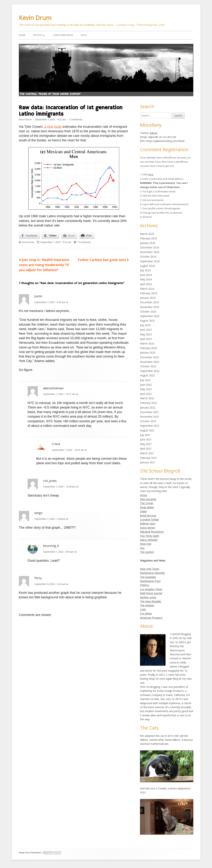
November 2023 (150, 307)
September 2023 (150, 316)
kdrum (154, 133)
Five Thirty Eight (150, 536)
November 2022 (150, 362)
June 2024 (146, 275)
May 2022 (146, 389)
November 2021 (150, 417)
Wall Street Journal (151, 593)
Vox (142, 548)
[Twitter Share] (51, 236)
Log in (57, 853)
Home (22, 35)
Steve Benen (148, 528)
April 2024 (146, 284)
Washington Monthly (152, 573)
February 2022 (149, 403)
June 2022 (146, 385)
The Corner (147, 503)
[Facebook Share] (29, 236)
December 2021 (150, 412)
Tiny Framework (33, 853)
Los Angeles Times (151, 589)
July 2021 (145, 435)
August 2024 (147, 266)
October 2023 (148, 312)
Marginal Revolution (152, 532)
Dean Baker (147, 507)
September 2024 (150, 261)
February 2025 (149, 238)
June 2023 (146, 330)
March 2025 (147, 234)
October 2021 (148, 421)
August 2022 (147, 375)
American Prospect (151, 618)
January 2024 (148, 298)
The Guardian (148, 577)
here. (151, 174)
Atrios (144, 495)
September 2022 (150, 371)
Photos (38, 35)
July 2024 (145, 270)
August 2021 (147, 430)
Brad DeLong (148, 515)
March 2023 (147, 343)
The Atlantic (147, 605)
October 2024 (148, 257)
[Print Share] (87, 236)
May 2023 (146, 334)
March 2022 (147, 398)
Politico (145, 585)
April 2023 (146, 339)
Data (84, 35)
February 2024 (149, 293)
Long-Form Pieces (63, 35)
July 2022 (145, 380)
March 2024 (147, 289)
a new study (53, 127)
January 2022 (148, 408)
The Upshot (147, 552)
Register (48, 853)
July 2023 (145, 325)
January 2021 (148, 462)
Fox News (146, 613)
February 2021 (149, 458)
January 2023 (148, 353)
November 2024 (150, 252)
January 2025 (148, 243)
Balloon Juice (148, 523)
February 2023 (149, 348)
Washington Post (150, 581)
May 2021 (146, 444)
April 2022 (146, 394)
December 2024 (150, 247)
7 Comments (76, 119)
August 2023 (147, 321)
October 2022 (148, 366)
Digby (143, 511)
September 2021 (150, 426)
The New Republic (151, 601)
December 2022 (150, 357)
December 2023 (150, 302)
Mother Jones (148, 597)
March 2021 (147, 453)
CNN (143, 609)
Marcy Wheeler (149, 540)
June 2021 (146, 439)
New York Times (150, 569)
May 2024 (146, 279)
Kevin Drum (35, 18)
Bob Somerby (148, 499)
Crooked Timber (150, 519)
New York (146, 544)
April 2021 (146, 449)
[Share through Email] (69, 236)
